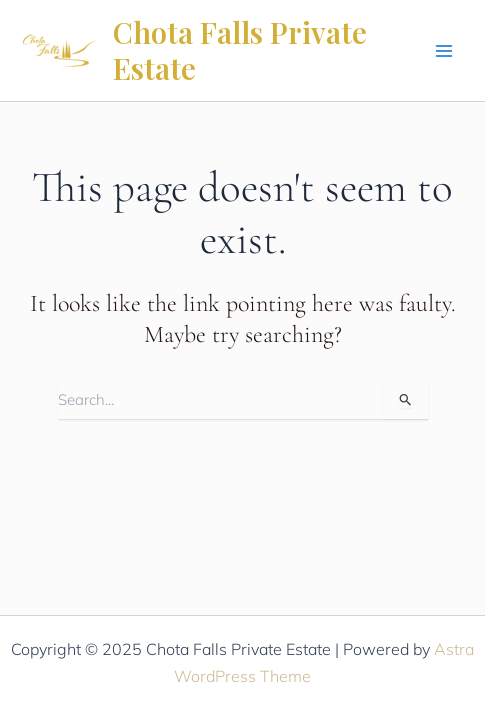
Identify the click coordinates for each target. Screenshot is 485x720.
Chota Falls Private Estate (240, 50)
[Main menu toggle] (444, 50)
